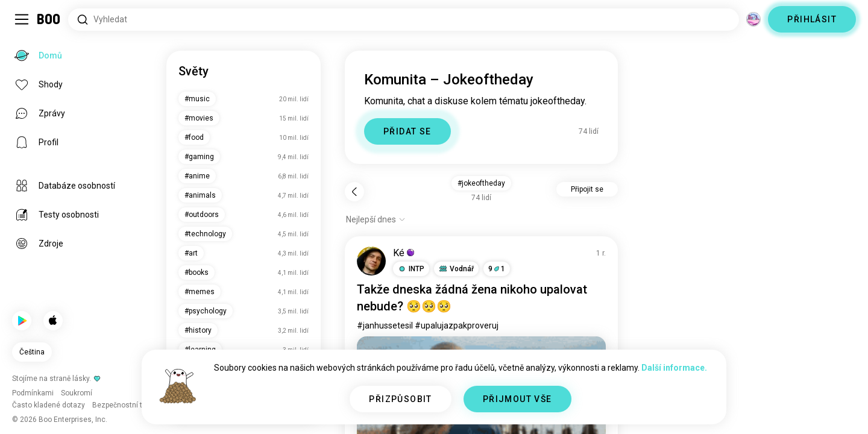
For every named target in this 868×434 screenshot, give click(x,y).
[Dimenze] (753, 19)
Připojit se (587, 189)
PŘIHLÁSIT (812, 19)
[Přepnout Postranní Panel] (22, 19)
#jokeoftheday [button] (481, 183)
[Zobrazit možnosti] (376, 219)
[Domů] (49, 19)
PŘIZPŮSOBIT (400, 399)
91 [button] (497, 269)
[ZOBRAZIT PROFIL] (371, 261)
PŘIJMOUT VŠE (517, 399)
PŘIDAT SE (407, 131)
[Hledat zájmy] (404, 20)
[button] (411, 269)
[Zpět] (354, 192)
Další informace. (674, 368)
